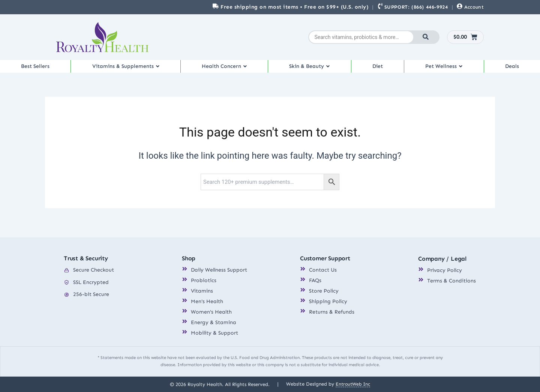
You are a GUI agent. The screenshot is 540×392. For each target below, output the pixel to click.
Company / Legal (442, 259)
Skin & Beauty (314, 69)
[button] (127, 69)
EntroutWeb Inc (353, 384)
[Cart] (466, 37)
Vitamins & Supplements (127, 69)
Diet (381, 69)
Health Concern (228, 69)
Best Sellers (35, 69)
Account (474, 7)
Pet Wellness (446, 69)
